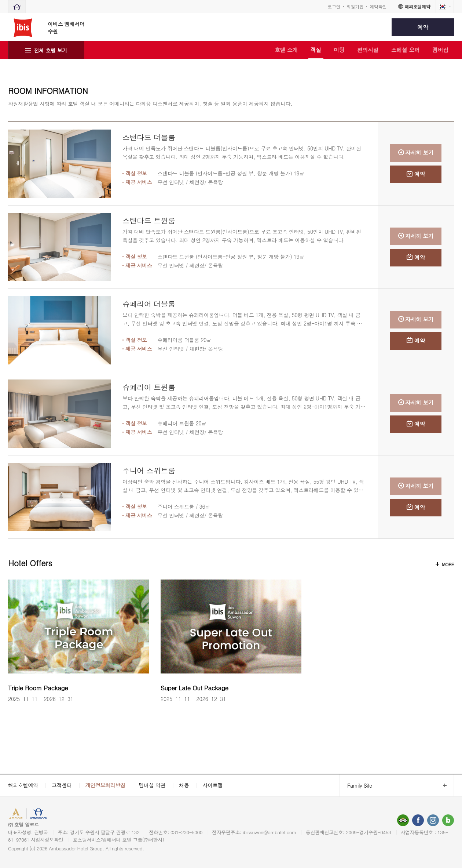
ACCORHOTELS (27, 815)
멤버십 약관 (152, 785)
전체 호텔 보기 (51, 50)
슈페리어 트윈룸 (149, 387)
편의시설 (368, 50)
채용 (184, 785)
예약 (423, 27)
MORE (448, 564)
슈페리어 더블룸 (149, 304)
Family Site (356, 786)
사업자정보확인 (47, 840)
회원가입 (355, 6)
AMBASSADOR (63, 815)
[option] (78, 641)
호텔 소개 (286, 50)
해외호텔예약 (23, 785)
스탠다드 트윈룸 (149, 220)
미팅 (339, 50)
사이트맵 (213, 785)
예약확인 (378, 6)
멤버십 (440, 50)
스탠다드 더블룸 (149, 137)
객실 (316, 50)
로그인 (334, 6)
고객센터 (62, 785)
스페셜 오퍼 (406, 50)
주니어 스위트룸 (149, 470)
